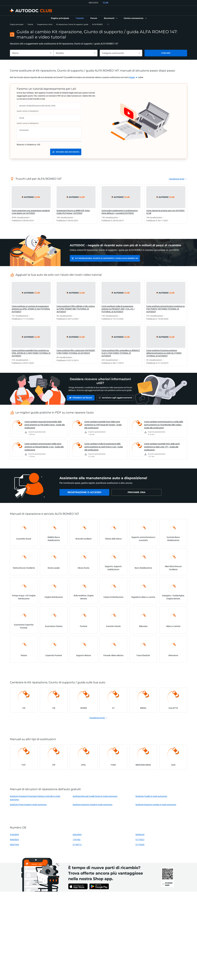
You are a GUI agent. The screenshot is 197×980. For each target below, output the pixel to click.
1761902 (77, 840)
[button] (110, 18)
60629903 (77, 835)
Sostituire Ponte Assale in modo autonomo (28, 805)
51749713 (77, 845)
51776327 (140, 840)
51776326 (140, 845)
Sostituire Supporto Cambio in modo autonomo (156, 805)
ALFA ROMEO (97, 24)
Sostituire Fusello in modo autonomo (151, 796)
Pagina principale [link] (17, 24)
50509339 (140, 835)
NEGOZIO (93, 3)
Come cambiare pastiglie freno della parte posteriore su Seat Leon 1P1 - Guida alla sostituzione (162, 447)
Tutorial (30, 24)
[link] (60, 18)
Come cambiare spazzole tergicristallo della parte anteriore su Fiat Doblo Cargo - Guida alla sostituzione (45, 425)
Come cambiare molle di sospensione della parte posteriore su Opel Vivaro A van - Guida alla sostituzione (104, 447)
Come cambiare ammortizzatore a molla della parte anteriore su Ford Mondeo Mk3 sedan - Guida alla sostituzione (164, 425)
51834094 (14, 835)
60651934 (14, 845)
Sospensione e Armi (45, 24)
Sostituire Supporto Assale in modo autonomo (93, 805)
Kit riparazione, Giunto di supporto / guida (72, 24)
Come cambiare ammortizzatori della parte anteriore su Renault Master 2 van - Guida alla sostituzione (44, 447)
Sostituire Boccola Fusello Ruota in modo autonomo (95, 796)
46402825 (14, 840)
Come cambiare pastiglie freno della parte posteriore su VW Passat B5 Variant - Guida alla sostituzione (103, 425)
